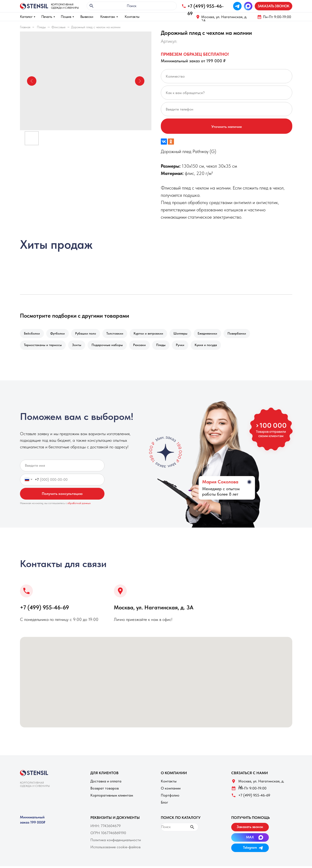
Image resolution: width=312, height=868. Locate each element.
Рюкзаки (143, 346)
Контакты (132, 17)
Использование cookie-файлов (116, 849)
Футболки (59, 334)
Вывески (87, 17)
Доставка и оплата (106, 783)
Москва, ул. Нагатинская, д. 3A (224, 19)
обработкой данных (79, 505)
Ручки (185, 346)
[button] (273, 6)
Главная (25, 27)
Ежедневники (214, 334)
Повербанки (244, 334)
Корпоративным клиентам (112, 797)
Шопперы (186, 334)
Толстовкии (118, 334)
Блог (164, 804)
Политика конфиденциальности (116, 842)
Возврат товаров (105, 790)
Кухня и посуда (212, 346)
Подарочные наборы (110, 346)
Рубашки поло (88, 334)
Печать (47, 17)
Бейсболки (32, 334)
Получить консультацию (62, 495)
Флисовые (58, 27)
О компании (171, 790)
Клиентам (108, 17)
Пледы (41, 27)
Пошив (66, 17)
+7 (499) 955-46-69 (44, 609)
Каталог (26, 17)
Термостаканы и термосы (43, 346)
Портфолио (170, 797)
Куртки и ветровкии (153, 334)
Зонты (78, 346)
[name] (62, 467)
